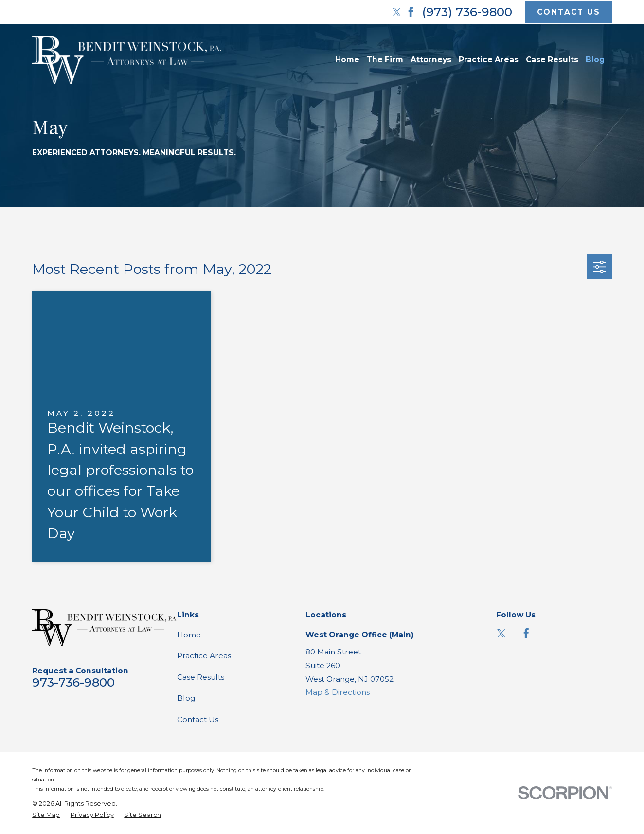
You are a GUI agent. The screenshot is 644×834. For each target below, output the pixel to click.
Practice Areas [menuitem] (489, 60)
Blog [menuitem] (595, 60)
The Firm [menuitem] (385, 60)
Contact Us (198, 719)
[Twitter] (397, 12)
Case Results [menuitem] (552, 60)
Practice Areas (204, 656)
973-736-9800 (73, 682)
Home (189, 635)
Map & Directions (338, 692)
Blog (186, 698)
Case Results (201, 677)
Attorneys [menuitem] (431, 60)
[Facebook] (411, 12)
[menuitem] (46, 815)
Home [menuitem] (347, 60)
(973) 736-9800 (467, 12)
